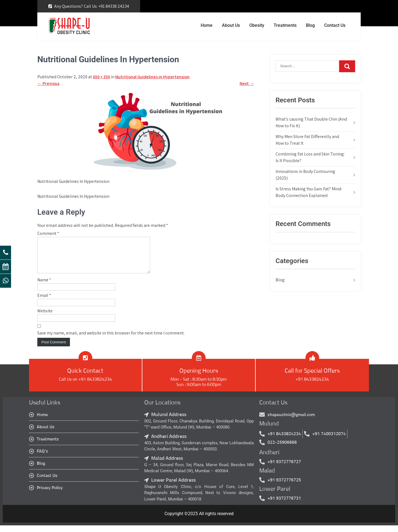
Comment (48, 233)
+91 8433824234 (312, 386)
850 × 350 (101, 77)
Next (247, 83)
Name (44, 286)
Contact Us (335, 25)
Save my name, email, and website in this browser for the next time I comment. (111, 340)
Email (44, 302)
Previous (48, 83)
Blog (310, 25)
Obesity (257, 25)
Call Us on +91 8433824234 (85, 386)
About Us (231, 25)
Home (207, 25)
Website (45, 317)
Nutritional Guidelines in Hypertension (152, 77)
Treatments (285, 25)
